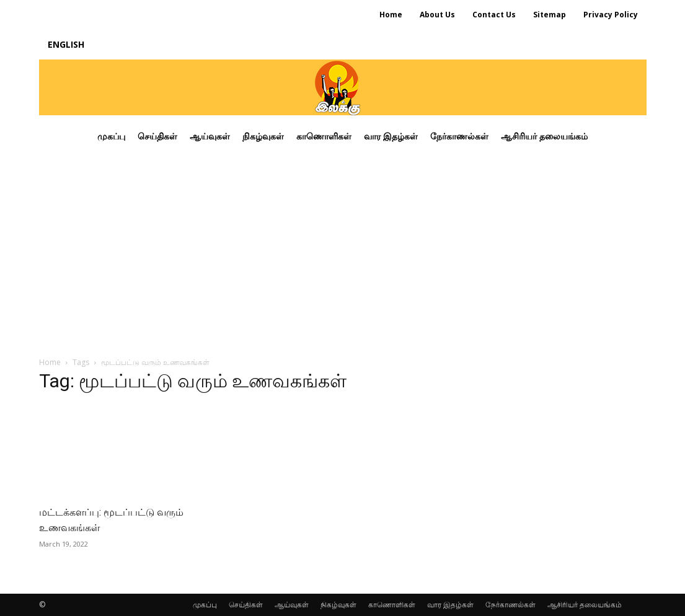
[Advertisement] (343, 250)
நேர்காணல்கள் (510, 605)
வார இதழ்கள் (450, 605)
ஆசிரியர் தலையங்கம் (585, 605)
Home (50, 362)
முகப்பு (205, 605)
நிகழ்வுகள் (338, 605)
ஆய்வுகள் (292, 605)
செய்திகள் (246, 605)
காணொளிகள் (392, 605)
